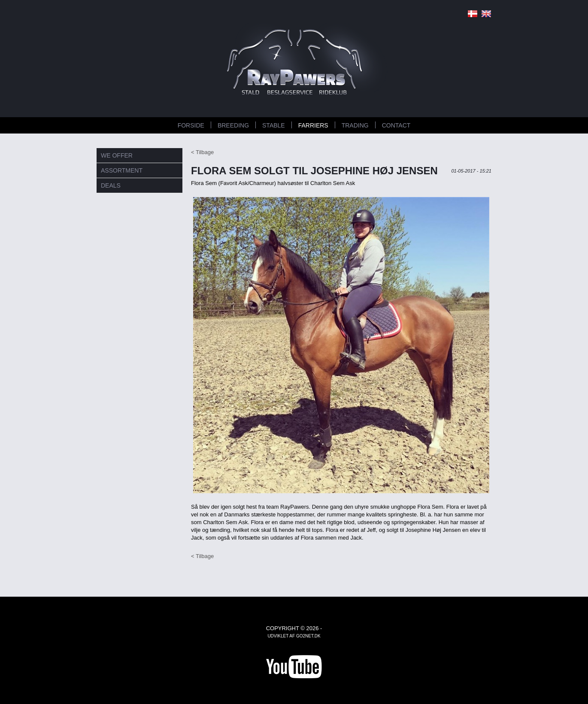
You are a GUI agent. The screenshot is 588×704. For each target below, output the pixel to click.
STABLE (274, 125)
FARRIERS (313, 125)
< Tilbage (202, 152)
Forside (191, 125)
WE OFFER (117, 155)
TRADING (355, 125)
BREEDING (233, 125)
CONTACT (396, 125)
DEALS (111, 185)
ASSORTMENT (122, 170)
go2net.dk (308, 636)
